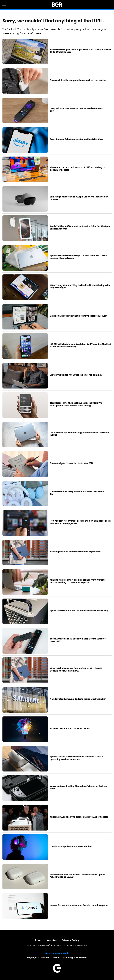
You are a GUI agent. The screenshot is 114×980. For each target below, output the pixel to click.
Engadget (32, 958)
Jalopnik (45, 958)
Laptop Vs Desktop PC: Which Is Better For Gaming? (76, 375)
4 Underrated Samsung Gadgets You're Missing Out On (78, 699)
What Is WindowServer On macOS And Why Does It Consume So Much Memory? (76, 670)
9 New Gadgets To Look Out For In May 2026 (72, 463)
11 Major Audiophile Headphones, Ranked (71, 846)
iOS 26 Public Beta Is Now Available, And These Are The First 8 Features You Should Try (80, 345)
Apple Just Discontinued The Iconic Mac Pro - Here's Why (79, 611)
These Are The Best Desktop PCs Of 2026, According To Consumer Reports (77, 169)
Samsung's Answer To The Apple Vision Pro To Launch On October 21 (79, 198)
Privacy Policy (70, 940)
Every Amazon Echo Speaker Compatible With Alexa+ (77, 139)
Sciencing (68, 958)
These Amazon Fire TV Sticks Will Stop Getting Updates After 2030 (78, 640)
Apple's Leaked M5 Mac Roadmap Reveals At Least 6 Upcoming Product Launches (76, 758)
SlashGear (81, 958)
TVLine (56, 958)
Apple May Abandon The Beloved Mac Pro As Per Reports (79, 817)
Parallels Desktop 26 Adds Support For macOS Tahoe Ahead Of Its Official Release (80, 51)
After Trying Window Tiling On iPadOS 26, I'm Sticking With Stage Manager (80, 287)
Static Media (42, 946)
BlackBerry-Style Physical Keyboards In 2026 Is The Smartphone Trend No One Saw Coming (76, 404)
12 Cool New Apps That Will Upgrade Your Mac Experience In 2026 (79, 434)
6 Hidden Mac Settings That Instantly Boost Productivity (78, 316)
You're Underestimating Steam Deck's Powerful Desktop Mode (78, 788)
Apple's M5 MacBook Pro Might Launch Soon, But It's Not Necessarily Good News (78, 257)
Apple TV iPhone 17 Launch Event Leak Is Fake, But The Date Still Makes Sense (80, 228)
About (39, 940)
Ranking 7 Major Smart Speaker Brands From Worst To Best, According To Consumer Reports (78, 581)
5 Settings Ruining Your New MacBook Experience (75, 552)
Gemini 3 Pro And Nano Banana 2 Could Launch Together (79, 905)
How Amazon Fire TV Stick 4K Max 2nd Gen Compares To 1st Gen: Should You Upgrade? (80, 522)
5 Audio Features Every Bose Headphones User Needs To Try (78, 493)
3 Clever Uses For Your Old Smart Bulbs (70, 729)
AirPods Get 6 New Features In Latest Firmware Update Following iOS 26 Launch (78, 876)
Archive (52, 940)
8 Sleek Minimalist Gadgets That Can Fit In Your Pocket (78, 80)
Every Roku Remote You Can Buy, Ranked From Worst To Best (78, 110)
